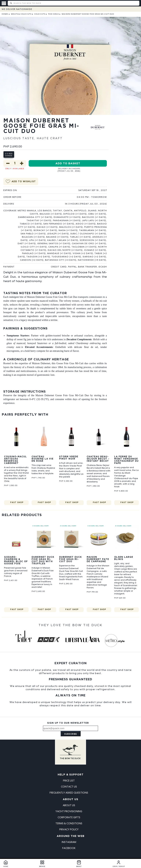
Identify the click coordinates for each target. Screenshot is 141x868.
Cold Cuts (40, 14)
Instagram (69, 842)
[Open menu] (5, 3)
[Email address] (70, 728)
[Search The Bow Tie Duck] (76, 3)
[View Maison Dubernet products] (98, 131)
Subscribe (71, 734)
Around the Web (71, 836)
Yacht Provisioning (69, 811)
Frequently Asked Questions (69, 793)
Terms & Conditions (69, 823)
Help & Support (71, 775)
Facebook (69, 848)
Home (5, 14)
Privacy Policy (69, 829)
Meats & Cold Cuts (21, 14)
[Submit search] (11, 3)
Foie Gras (53, 14)
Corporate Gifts (69, 817)
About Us (70, 799)
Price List (69, 781)
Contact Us (69, 787)
